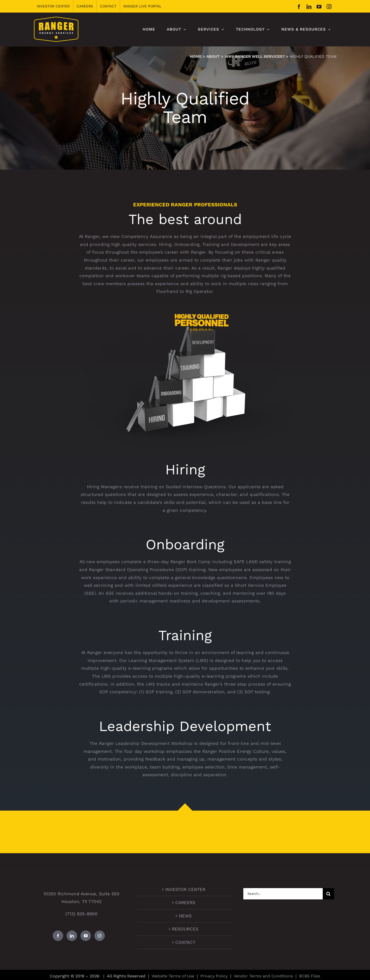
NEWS (185, 916)
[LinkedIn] (72, 936)
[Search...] (283, 894)
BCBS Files (310, 976)
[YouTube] (86, 936)
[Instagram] (100, 936)
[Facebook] (58, 936)
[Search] (328, 894)
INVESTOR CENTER (185, 889)
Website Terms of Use (173, 976)
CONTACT (185, 942)
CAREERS (185, 902)
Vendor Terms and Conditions (263, 976)
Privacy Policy (214, 976)
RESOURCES (185, 929)
